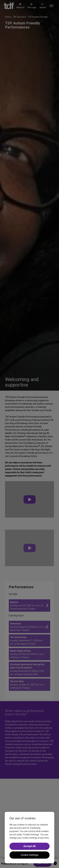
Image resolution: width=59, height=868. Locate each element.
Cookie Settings (30, 855)
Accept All (29, 846)
